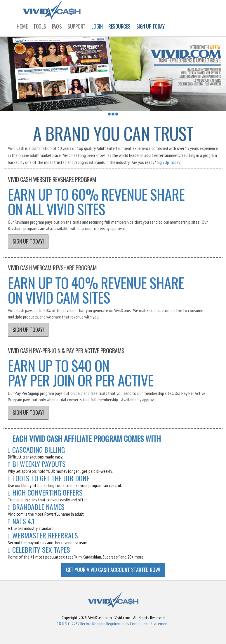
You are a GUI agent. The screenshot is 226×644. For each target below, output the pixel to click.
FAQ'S (57, 26)
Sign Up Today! (169, 162)
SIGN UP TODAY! (151, 26)
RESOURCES (119, 26)
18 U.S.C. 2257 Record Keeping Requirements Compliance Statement (113, 624)
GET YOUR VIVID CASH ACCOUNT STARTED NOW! (113, 570)
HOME (22, 26)
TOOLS (40, 26)
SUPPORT (77, 26)
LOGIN (97, 26)
